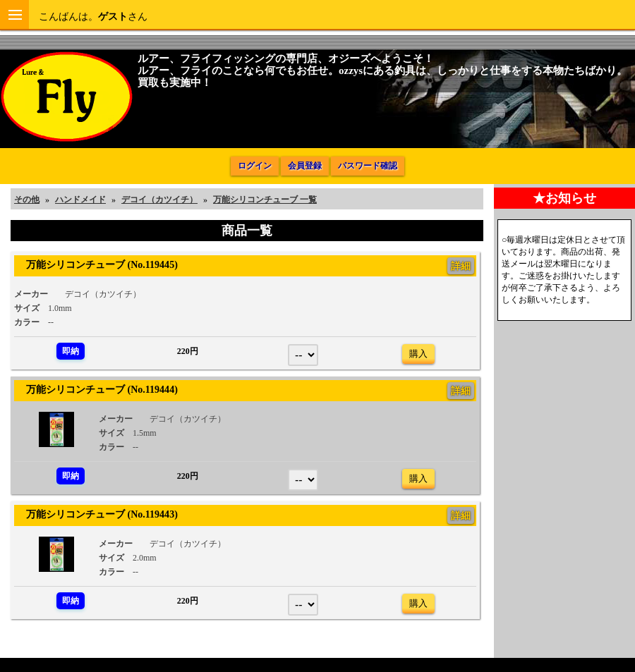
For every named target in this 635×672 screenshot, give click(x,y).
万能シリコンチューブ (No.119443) (97, 514)
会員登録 (305, 166)
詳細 (461, 266)
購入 (418, 354)
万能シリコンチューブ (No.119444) (97, 389)
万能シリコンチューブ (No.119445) (97, 264)
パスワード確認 (368, 166)
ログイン (255, 166)
